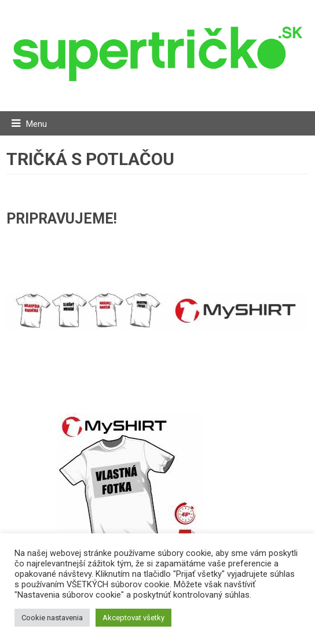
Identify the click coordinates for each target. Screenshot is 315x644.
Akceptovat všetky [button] (133, 618)
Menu (36, 124)
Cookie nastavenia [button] (52, 618)
